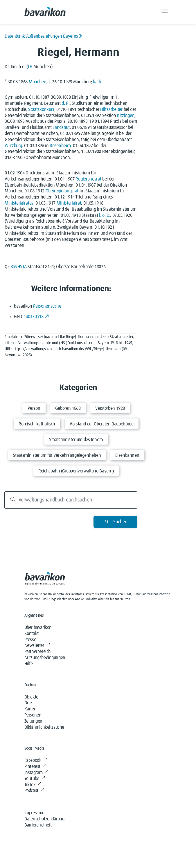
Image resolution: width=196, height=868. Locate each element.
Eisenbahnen (127, 455)
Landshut (61, 127)
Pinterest (35, 766)
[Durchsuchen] (71, 500)
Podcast (34, 791)
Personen (33, 715)
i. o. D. (105, 215)
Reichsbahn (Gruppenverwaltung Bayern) (76, 471)
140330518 (36, 317)
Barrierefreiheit (38, 825)
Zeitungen (33, 721)
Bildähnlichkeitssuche (44, 727)
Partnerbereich (38, 652)
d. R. (65, 103)
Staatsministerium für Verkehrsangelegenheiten (57, 455)
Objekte (31, 697)
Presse (30, 640)
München (38, 82)
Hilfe (29, 664)
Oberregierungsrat (62, 191)
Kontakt (32, 634)
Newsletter (37, 645)
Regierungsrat (88, 179)
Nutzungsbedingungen (45, 658)
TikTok (33, 785)
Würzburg (13, 146)
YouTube (35, 779)
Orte (28, 703)
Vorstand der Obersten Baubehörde (101, 424)
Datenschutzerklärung (44, 819)
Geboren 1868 (68, 408)
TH (30, 67)
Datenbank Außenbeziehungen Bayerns (44, 36)
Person (34, 408)
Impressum (34, 813)
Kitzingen (126, 116)
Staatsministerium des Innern (76, 440)
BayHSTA (19, 267)
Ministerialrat (69, 203)
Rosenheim (60, 146)
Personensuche (47, 306)
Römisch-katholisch (37, 424)
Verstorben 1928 (110, 408)
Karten (30, 709)
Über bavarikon (38, 627)
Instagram (36, 773)
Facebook (36, 760)
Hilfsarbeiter (111, 109)
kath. (98, 82)
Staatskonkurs (41, 109)
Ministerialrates (19, 203)
